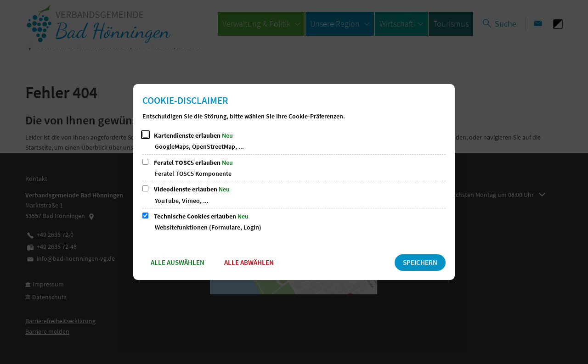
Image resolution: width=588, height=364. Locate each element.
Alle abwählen (249, 262)
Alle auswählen (178, 262)
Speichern (420, 262)
